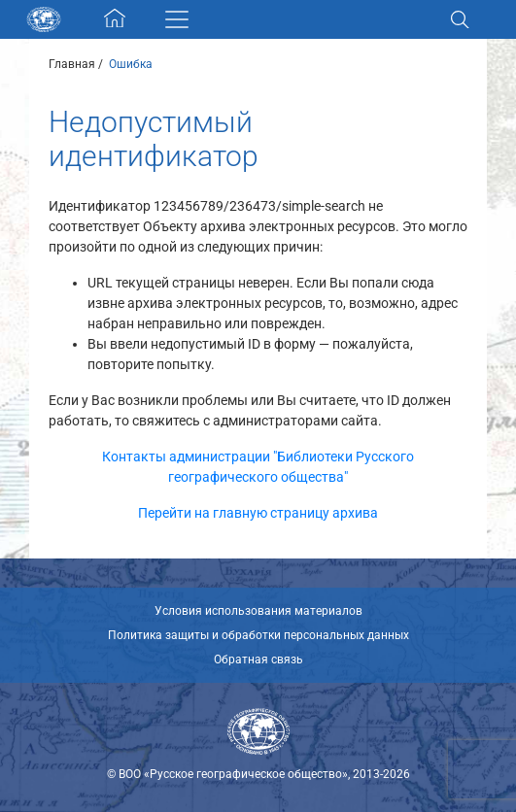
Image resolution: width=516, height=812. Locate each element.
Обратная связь (258, 660)
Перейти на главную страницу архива (258, 513)
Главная (72, 64)
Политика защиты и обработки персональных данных (258, 635)
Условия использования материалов (258, 611)
